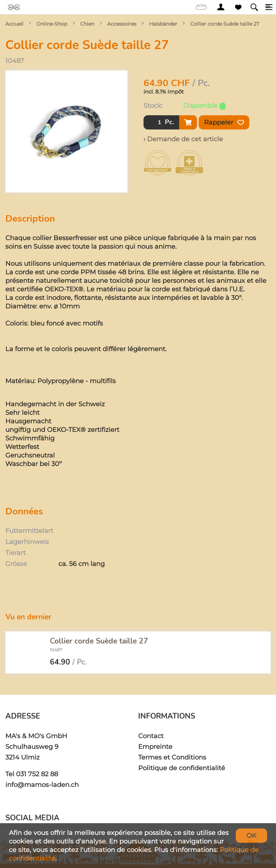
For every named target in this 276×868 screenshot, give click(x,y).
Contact (151, 736)
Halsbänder (163, 24)
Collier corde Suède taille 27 (225, 24)
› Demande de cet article (183, 139)
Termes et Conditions (172, 757)
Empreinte (155, 747)
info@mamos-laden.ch (42, 785)
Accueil (14, 24)
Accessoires (122, 24)
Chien (87, 24)
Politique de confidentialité (182, 768)
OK (251, 835)
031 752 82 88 (37, 774)
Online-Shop (52, 24)
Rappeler (224, 122)
